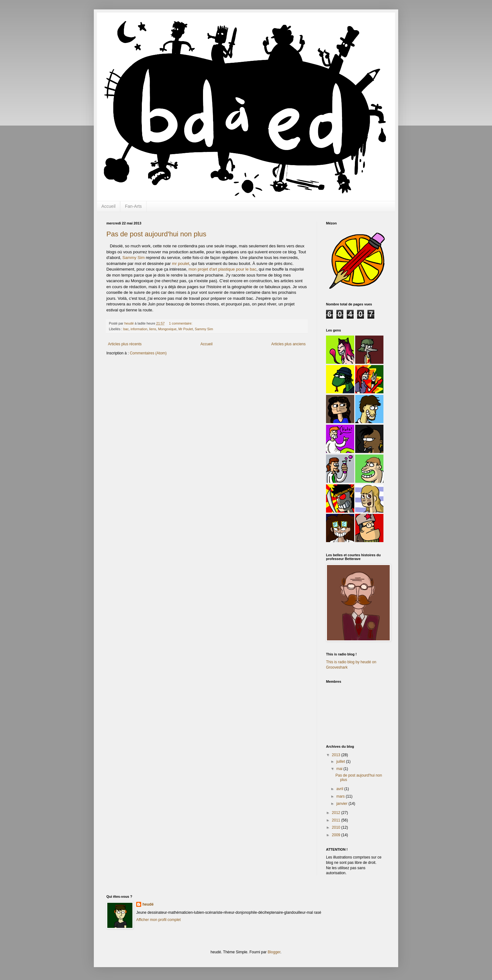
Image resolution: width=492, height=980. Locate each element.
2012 (337, 813)
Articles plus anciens (289, 344)
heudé (148, 904)
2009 (337, 835)
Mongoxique (167, 329)
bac (126, 329)
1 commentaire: (181, 323)
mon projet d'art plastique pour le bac (223, 269)
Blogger (274, 952)
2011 (337, 820)
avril (340, 789)
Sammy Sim (134, 258)
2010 (337, 827)
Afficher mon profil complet (158, 920)
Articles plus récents (125, 344)
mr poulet (181, 264)
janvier (342, 804)
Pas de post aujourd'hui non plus (156, 234)
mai (340, 769)
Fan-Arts (133, 206)
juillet (341, 762)
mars (341, 796)
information (139, 329)
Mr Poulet (186, 329)
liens (152, 329)
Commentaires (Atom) (148, 353)
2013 (337, 755)
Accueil (108, 206)
